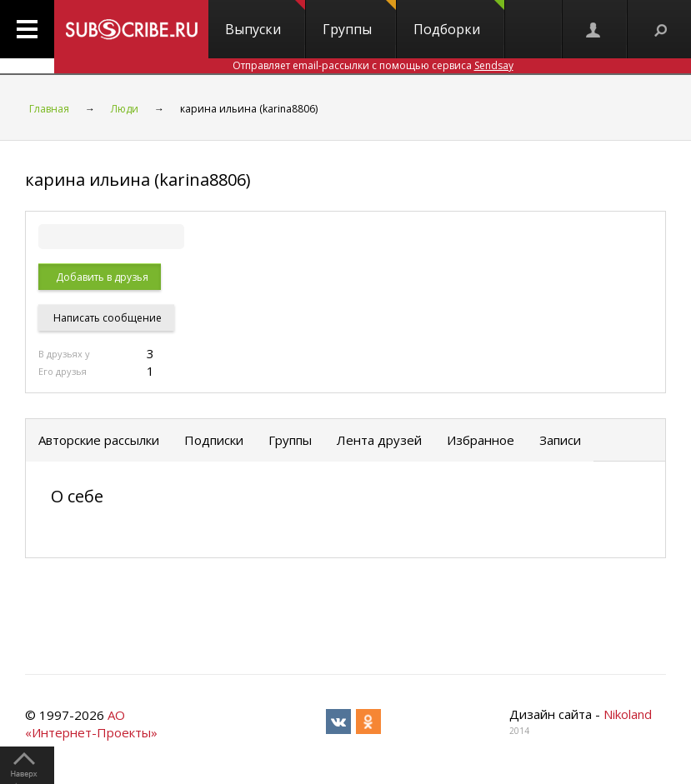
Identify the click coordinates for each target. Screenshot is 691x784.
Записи (560, 440)
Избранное (481, 440)
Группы (359, 19)
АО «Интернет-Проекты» (91, 724)
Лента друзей (379, 440)
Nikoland (628, 714)
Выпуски (265, 19)
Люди (125, 109)
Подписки (214, 440)
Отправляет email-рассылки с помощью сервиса (373, 65)
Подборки (459, 19)
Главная (49, 109)
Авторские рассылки (99, 440)
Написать (106, 318)
